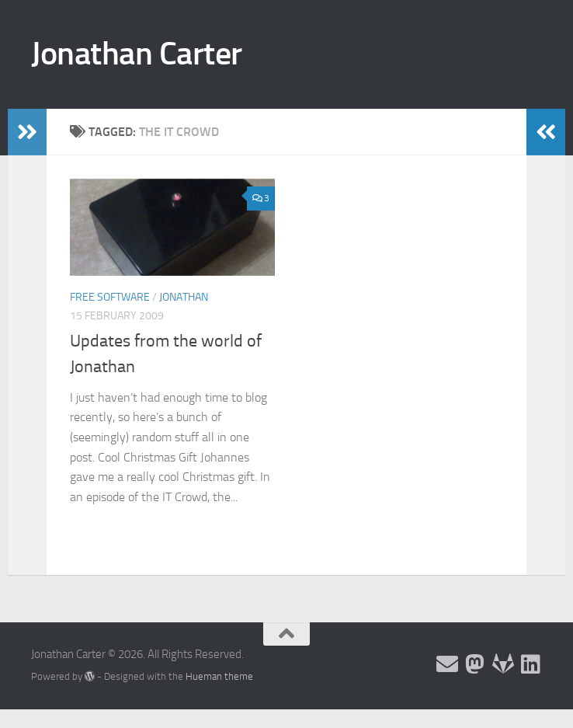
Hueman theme (219, 676)
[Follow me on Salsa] (503, 664)
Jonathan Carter (137, 54)
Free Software (110, 297)
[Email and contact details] (447, 664)
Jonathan (184, 297)
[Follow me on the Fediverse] (475, 664)
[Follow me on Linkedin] (531, 664)
